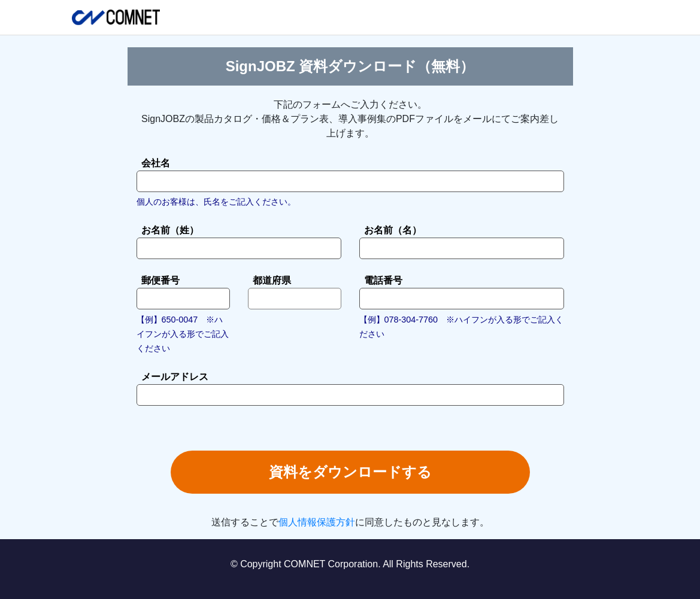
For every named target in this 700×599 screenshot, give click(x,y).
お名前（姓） (170, 230)
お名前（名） (393, 230)
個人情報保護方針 (317, 522)
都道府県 (272, 280)
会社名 (156, 163)
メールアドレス (175, 377)
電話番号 (383, 280)
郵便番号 (160, 280)
